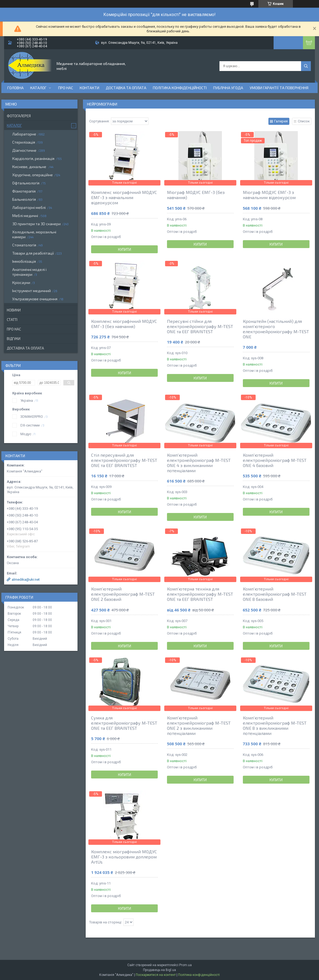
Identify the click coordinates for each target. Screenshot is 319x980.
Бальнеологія (24, 199)
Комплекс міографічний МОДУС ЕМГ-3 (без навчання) (124, 324)
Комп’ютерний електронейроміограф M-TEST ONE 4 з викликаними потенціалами (199, 463)
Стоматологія (24, 245)
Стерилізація (24, 142)
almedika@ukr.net (26, 579)
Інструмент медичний (32, 291)
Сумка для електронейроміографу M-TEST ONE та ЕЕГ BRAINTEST (124, 723)
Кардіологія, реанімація (33, 158)
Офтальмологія (26, 183)
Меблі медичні (25, 216)
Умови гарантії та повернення (279, 88)
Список (304, 121)
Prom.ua (185, 965)
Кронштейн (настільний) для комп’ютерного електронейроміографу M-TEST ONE (276, 329)
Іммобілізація (24, 261)
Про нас (66, 88)
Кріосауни (21, 282)
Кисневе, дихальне (30, 167)
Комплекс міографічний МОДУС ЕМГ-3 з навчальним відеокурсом (124, 197)
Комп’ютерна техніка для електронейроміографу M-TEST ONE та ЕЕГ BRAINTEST (200, 594)
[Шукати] (306, 66)
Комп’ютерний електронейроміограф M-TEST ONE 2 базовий (123, 594)
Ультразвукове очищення (35, 299)
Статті (12, 320)
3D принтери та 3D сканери (36, 224)
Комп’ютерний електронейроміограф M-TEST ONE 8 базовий (275, 594)
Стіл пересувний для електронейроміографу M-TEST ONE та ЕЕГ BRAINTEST (124, 460)
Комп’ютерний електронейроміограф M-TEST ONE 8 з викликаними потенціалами (275, 725)
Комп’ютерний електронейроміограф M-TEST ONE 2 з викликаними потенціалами (199, 725)
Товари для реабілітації (33, 253)
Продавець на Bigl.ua (159, 970)
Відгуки (14, 339)
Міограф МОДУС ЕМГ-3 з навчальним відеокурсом (269, 195)
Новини (14, 310)
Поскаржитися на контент (156, 975)
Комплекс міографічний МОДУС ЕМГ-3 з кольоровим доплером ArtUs (124, 857)
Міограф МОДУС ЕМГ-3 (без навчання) (196, 195)
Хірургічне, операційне (32, 175)
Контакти (89, 88)
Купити (125, 249)
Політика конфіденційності (180, 88)
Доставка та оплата (126, 88)
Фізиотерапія (24, 191)
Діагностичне (24, 150)
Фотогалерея (19, 116)
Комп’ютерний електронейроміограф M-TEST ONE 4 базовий (275, 460)
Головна (16, 88)
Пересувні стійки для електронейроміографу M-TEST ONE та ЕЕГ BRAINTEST (200, 326)
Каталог (38, 88)
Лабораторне (24, 134)
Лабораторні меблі (29, 207)
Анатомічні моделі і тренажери (29, 272)
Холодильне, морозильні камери (34, 234)
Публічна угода (228, 88)
